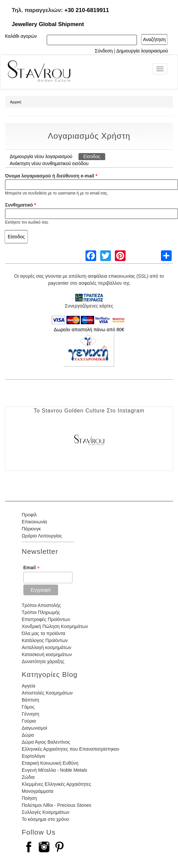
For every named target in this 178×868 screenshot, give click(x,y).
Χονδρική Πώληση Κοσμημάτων (55, 626)
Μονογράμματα (38, 791)
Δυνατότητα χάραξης (43, 661)
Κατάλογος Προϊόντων (45, 640)
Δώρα (28, 735)
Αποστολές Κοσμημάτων (47, 693)
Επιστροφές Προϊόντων (46, 619)
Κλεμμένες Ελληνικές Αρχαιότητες (56, 784)
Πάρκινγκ (31, 529)
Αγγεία (29, 686)
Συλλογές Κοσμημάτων (46, 812)
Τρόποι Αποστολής (41, 605)
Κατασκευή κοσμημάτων (47, 654)
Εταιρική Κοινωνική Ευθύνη (50, 763)
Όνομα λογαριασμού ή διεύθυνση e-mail (51, 176)
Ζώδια (28, 777)
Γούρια (29, 721)
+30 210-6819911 (87, 10)
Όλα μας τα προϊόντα (43, 633)
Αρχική (16, 102)
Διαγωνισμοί (34, 728)
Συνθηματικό (21, 205)
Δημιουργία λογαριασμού (142, 51)
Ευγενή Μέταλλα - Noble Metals (54, 770)
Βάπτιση (30, 700)
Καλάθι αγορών (21, 36)
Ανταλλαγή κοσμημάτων (47, 647)
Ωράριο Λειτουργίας (42, 536)
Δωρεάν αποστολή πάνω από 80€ (89, 330)
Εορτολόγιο (33, 756)
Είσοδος (94, 156)
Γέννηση (30, 714)
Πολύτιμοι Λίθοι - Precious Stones (56, 805)
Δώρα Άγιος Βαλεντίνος (46, 742)
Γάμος (28, 707)
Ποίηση (29, 798)
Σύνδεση (104, 51)
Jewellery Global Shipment (48, 24)
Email (32, 568)
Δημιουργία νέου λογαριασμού (41, 156)
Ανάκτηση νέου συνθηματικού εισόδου (49, 163)
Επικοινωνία (34, 522)
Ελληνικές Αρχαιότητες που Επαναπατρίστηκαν (70, 749)
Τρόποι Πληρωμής (41, 612)
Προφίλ (29, 515)
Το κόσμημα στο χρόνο (45, 819)
